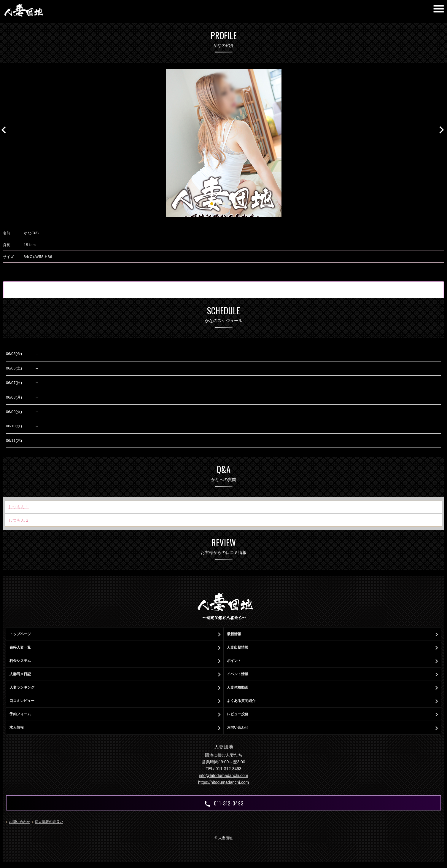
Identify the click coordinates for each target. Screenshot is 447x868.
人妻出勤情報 (238, 647)
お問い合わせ (238, 727)
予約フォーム (20, 714)
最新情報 (234, 634)
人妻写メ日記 (20, 674)
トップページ (20, 634)
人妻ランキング (22, 687)
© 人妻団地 (223, 838)
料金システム (20, 661)
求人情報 (17, 727)
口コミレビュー (22, 701)
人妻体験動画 (238, 687)
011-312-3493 (224, 804)
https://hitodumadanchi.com (223, 782)
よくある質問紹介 (241, 701)
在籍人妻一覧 (20, 647)
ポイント (234, 661)
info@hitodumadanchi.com (224, 775)
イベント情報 (238, 674)
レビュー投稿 (238, 714)
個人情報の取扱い (49, 822)
